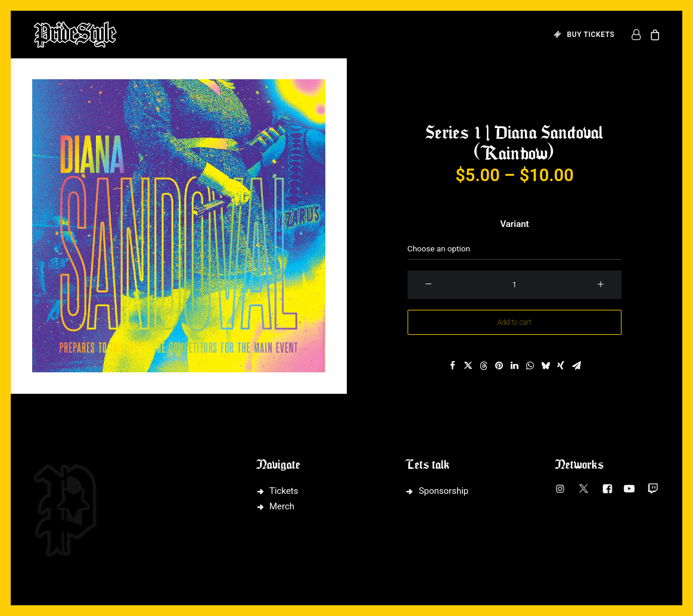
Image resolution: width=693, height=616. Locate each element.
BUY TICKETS (591, 35)
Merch (282, 506)
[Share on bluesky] (545, 366)
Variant (514, 224)
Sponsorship (444, 491)
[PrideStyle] (75, 35)
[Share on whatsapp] (530, 366)
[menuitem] (580, 35)
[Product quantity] (515, 285)
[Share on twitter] (468, 366)
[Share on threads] (483, 366)
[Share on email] (576, 366)
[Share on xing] (561, 366)
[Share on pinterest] (499, 366)
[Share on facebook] (452, 366)
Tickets (284, 491)
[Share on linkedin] (514, 366)
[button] (179, 226)
